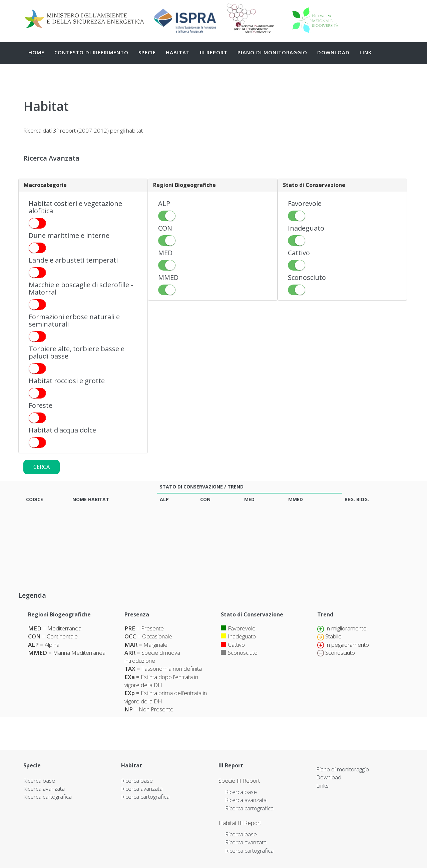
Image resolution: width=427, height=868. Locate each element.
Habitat (178, 52)
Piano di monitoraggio (272, 52)
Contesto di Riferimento (91, 52)
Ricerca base (39, 781)
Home (36, 52)
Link (366, 52)
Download (333, 52)
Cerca (42, 467)
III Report (214, 52)
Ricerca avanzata (44, 789)
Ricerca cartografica (48, 797)
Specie (147, 52)
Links (322, 786)
